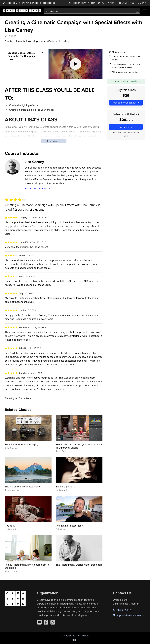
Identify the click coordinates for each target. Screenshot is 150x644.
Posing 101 (11, 526)
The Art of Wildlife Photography (22, 487)
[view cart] (112, 3)
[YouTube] (39, 622)
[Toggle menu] (145, 11)
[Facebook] (46, 622)
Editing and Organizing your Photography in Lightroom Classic (79, 446)
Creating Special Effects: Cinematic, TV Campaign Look (22, 56)
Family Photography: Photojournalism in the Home (27, 566)
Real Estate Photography (69, 526)
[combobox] (92, 11)
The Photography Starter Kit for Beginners (79, 565)
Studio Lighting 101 (66, 487)
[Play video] (75, 64)
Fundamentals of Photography (22, 444)
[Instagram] (53, 622)
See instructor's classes (37, 188)
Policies (75, 640)
